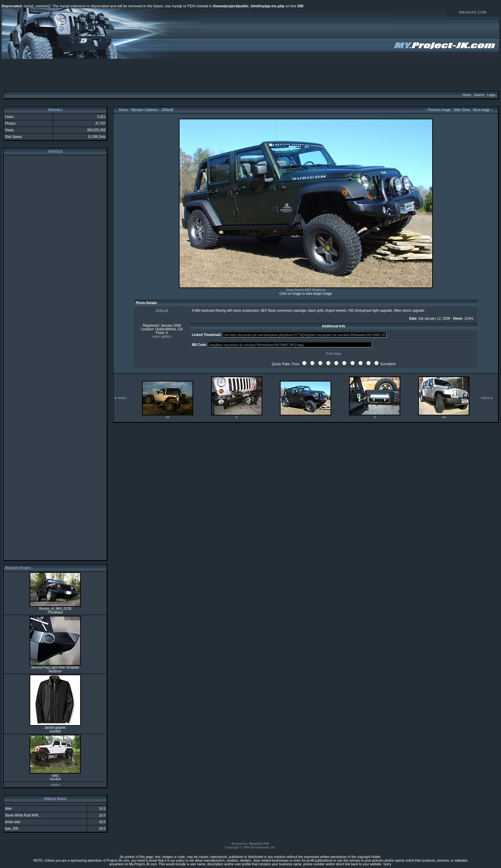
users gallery (162, 336)
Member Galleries (144, 110)
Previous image (439, 110)
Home (467, 95)
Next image (482, 110)
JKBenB (167, 110)
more (55, 785)
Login (491, 95)
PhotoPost (256, 844)
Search (479, 95)
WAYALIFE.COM (472, 12)
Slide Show (462, 110)
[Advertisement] (251, 74)
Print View (334, 354)
